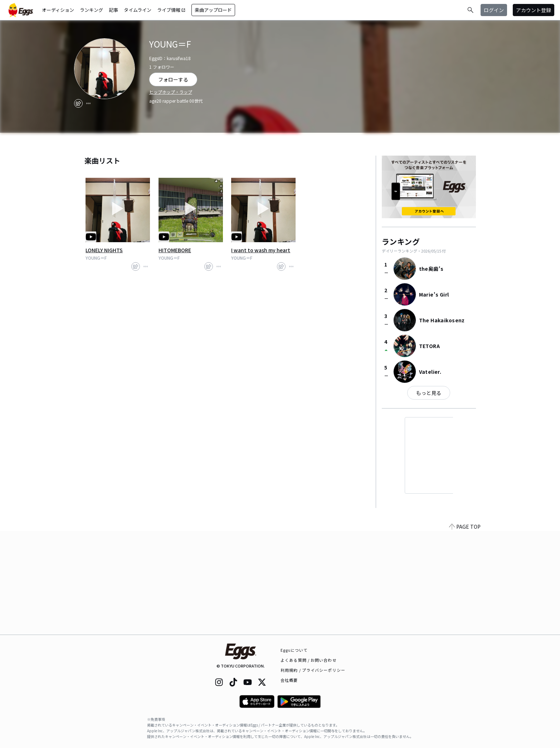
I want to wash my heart (261, 250)
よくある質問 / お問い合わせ (309, 660)
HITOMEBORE (175, 250)
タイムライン (138, 10)
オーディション (58, 10)
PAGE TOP (465, 630)
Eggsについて (294, 650)
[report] (88, 103)
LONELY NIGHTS (104, 250)
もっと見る (429, 393)
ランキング (91, 10)
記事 (113, 10)
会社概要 (289, 680)
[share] (78, 103)
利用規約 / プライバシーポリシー (313, 670)
